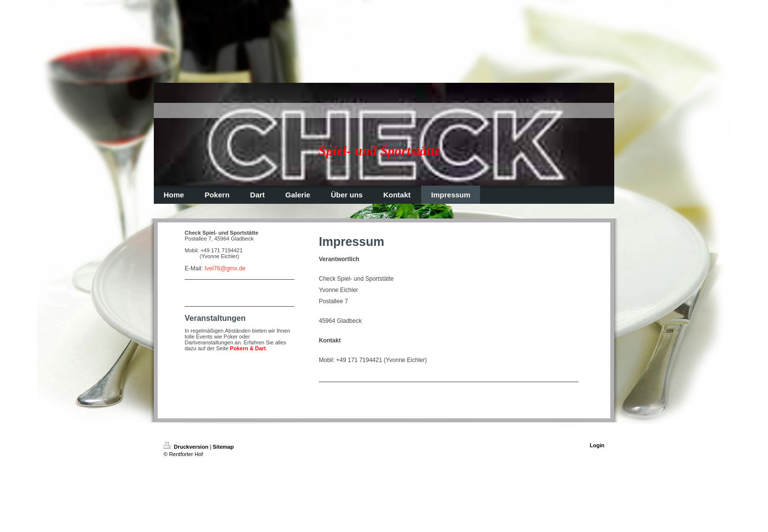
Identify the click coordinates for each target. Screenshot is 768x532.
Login (597, 445)
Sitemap (223, 447)
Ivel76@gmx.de (225, 268)
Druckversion (187, 447)
